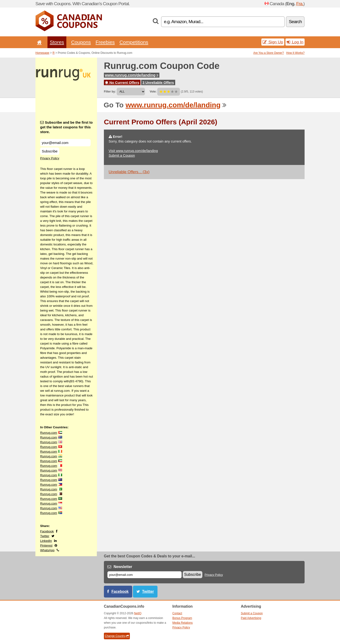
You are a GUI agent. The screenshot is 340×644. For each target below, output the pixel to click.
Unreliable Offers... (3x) (129, 172)
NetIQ (138, 613)
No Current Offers (122, 82)
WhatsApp (47, 550)
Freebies (105, 42)
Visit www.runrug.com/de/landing (133, 151)
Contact (177, 613)
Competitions (134, 42)
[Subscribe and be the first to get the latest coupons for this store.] (65, 143)
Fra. (300, 4)
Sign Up (273, 42)
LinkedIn (46, 541)
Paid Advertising (251, 618)
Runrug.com (49, 433)
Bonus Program (182, 618)
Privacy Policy (50, 158)
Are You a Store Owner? (269, 53)
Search (295, 22)
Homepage (42, 53)
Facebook (47, 531)
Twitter (45, 536)
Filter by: (110, 92)
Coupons (81, 42)
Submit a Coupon (122, 156)
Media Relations (183, 623)
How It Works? (295, 53)
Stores (57, 42)
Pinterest (46, 545)
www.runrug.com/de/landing (132, 75)
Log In (295, 42)
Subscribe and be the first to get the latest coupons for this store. (66, 127)
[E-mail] (144, 575)
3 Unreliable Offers (158, 82)
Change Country (117, 636)
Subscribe (50, 151)
